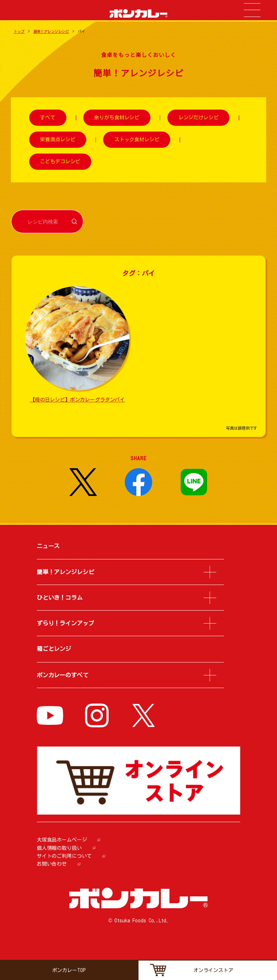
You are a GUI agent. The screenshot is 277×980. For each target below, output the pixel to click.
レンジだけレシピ (199, 118)
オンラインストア (213, 970)
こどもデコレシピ (60, 161)
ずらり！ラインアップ (65, 623)
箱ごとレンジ (54, 649)
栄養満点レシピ (58, 139)
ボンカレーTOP (69, 970)
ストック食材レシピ (137, 139)
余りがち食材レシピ (117, 118)
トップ (19, 31)
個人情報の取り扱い (59, 848)
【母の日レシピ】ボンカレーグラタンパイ (77, 400)
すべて (48, 118)
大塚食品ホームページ (62, 840)
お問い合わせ (52, 864)
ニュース (48, 546)
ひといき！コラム (60, 598)
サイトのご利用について (64, 856)
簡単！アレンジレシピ (51, 31)
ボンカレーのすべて (63, 675)
